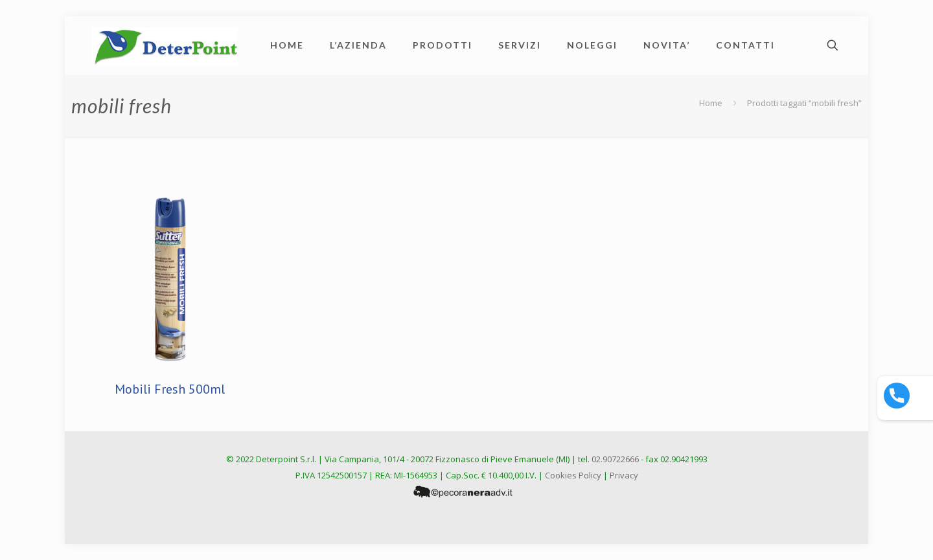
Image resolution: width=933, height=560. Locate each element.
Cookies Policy (573, 475)
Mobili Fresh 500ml (170, 389)
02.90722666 (615, 459)
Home (711, 103)
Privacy (624, 475)
